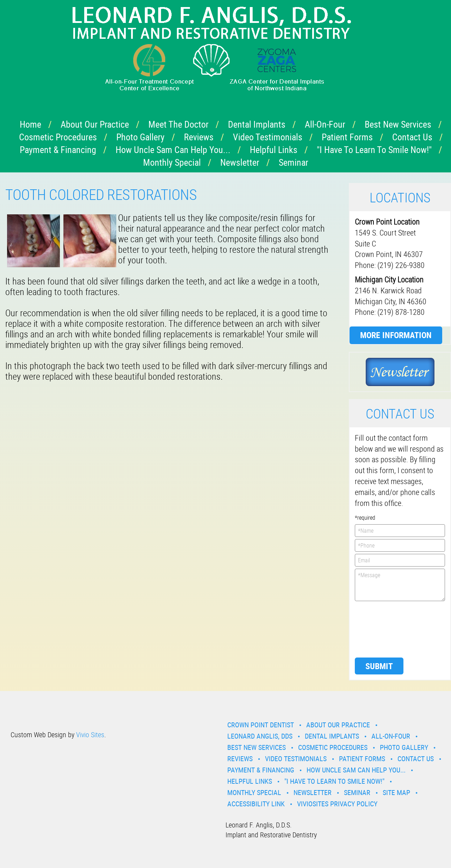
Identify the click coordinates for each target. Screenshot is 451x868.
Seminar (294, 162)
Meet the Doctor (178, 124)
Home (30, 124)
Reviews (199, 137)
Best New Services (398, 124)
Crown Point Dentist (261, 725)
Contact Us (412, 137)
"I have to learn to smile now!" (374, 150)
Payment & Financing (58, 150)
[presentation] (384, 629)
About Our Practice (95, 124)
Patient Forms (347, 137)
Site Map (396, 792)
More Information (396, 335)
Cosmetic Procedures (58, 137)
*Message (400, 585)
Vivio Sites (90, 735)
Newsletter (240, 162)
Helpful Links (274, 150)
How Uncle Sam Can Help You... (173, 150)
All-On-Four (325, 124)
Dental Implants (257, 124)
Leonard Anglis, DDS (260, 736)
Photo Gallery (140, 137)
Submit (379, 666)
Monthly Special (172, 162)
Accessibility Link (256, 804)
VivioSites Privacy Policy (337, 804)
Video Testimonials (268, 137)
